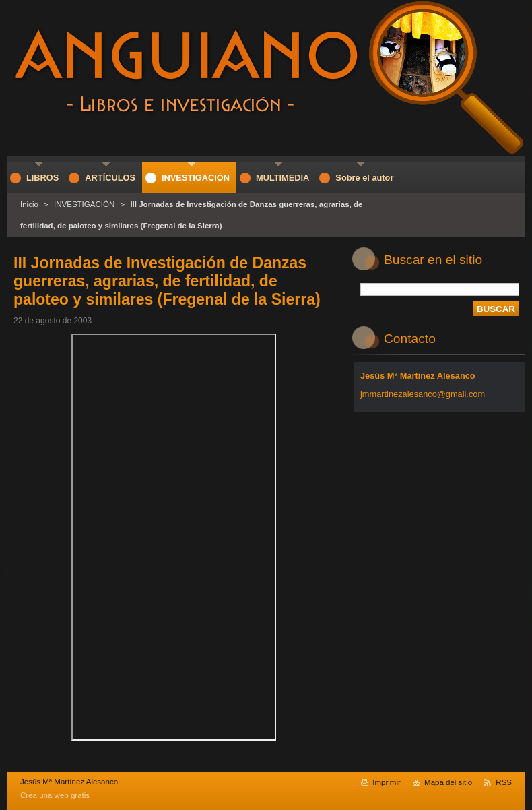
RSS (504, 782)
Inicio (29, 204)
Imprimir (387, 782)
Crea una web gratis (55, 795)
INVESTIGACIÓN (84, 204)
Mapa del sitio (448, 782)
